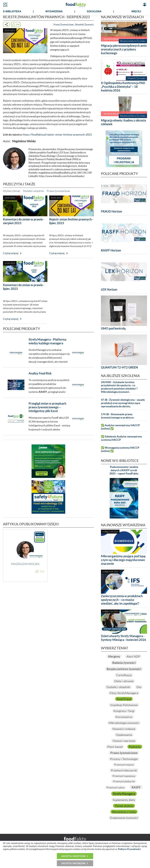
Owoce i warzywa (124, 741)
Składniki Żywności (84, 24)
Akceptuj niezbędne (74, 863)
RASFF (136, 787)
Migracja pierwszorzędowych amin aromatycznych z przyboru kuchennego (124, 49)
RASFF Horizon (111, 250)
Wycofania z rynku (124, 812)
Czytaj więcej (11, 253)
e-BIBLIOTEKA (12, 11)
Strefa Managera (124, 794)
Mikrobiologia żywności (124, 723)
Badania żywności (124, 663)
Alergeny (114, 656)
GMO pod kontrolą (113, 328)
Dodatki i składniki (33, 191)
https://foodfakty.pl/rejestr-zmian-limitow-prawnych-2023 (57, 135)
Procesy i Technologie (124, 759)
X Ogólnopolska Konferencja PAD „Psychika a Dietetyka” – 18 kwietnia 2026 (123, 87)
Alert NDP (133, 656)
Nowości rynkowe (124, 729)
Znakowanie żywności (124, 818)
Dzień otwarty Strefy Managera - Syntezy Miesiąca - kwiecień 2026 (124, 638)
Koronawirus (124, 717)
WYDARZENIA (54, 11)
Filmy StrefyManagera (124, 693)
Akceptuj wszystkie (74, 856)
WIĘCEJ (136, 11)
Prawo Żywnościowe (64, 24)
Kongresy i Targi (124, 711)
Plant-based (115, 747)
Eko (139, 687)
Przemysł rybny (116, 787)
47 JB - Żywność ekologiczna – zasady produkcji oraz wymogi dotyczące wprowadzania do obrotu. (123, 403)
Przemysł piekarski (124, 781)
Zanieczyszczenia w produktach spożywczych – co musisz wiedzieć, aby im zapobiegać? (122, 600)
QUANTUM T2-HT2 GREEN (119, 367)
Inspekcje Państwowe (124, 705)
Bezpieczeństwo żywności (124, 669)
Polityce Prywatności (129, 849)
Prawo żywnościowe (58, 191)
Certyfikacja (124, 675)
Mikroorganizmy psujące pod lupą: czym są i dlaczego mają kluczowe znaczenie (123, 560)
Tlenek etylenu (124, 806)
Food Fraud (124, 699)
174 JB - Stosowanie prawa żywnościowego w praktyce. (118, 416)
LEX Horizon (109, 289)
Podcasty (135, 747)
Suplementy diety (124, 800)
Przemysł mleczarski (124, 770)
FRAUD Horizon (111, 211)
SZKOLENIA (94, 11)
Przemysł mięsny (124, 765)
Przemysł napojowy (124, 776)
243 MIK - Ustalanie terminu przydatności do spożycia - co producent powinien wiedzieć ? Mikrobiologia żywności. (119, 387)
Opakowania (124, 735)
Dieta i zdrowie (124, 681)
